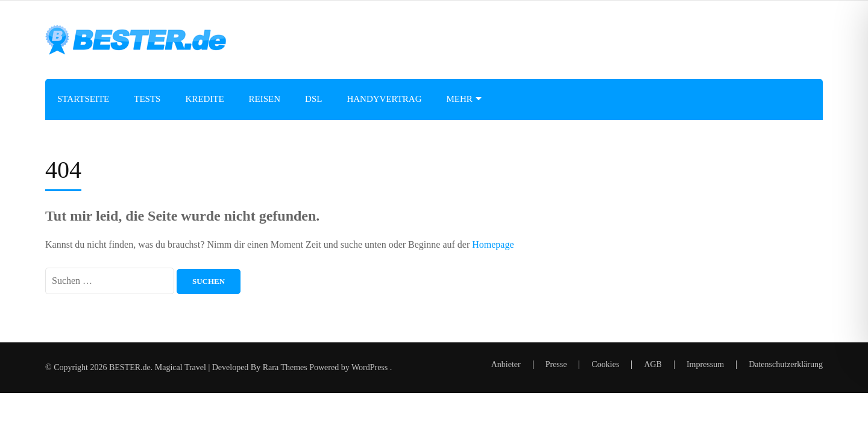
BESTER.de (130, 367)
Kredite (204, 99)
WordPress (370, 367)
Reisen (265, 99)
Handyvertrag (384, 99)
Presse (556, 364)
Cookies (605, 364)
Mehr (460, 99)
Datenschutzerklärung (786, 365)
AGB (653, 364)
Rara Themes (285, 367)
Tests (147, 99)
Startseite (83, 99)
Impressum (705, 364)
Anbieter (506, 364)
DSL (313, 99)
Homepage (493, 244)
